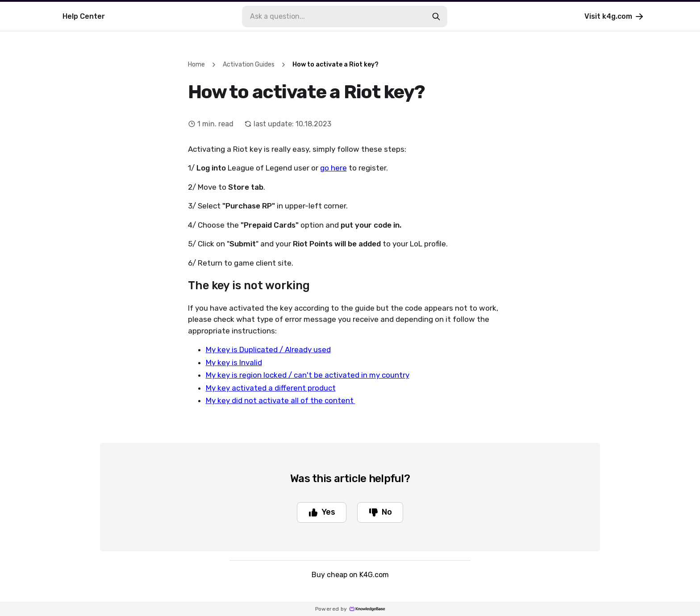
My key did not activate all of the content (281, 400)
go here (333, 168)
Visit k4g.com (615, 17)
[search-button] (436, 17)
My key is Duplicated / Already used (268, 350)
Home (196, 65)
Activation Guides (249, 65)
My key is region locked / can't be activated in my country (308, 375)
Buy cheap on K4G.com (350, 575)
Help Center (84, 16)
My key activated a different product (271, 388)
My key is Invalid (234, 362)
